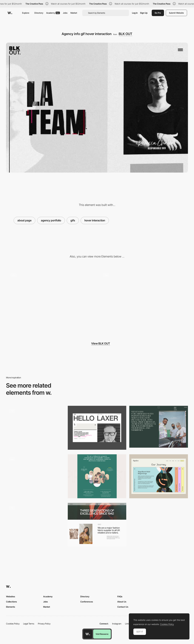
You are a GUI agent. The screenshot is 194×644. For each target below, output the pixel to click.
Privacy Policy (44, 624)
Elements (11, 607)
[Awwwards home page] (88, 634)
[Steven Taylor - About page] (159, 427)
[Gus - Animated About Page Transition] (35, 524)
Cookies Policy (13, 624)
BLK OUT (125, 34)
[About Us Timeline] (159, 476)
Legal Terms (29, 624)
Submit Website (176, 13)
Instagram (117, 624)
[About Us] (97, 428)
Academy (53, 13)
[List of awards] (35, 476)
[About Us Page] (97, 525)
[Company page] (35, 428)
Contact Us (123, 607)
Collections (11, 602)
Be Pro (158, 13)
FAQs (120, 596)
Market (74, 13)
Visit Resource (102, 634)
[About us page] (97, 476)
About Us (122, 602)
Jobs (65, 13)
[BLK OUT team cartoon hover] (143, 300)
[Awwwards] (10, 13)
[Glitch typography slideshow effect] (51, 300)
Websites (11, 596)
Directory (39, 13)
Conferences (87, 602)
